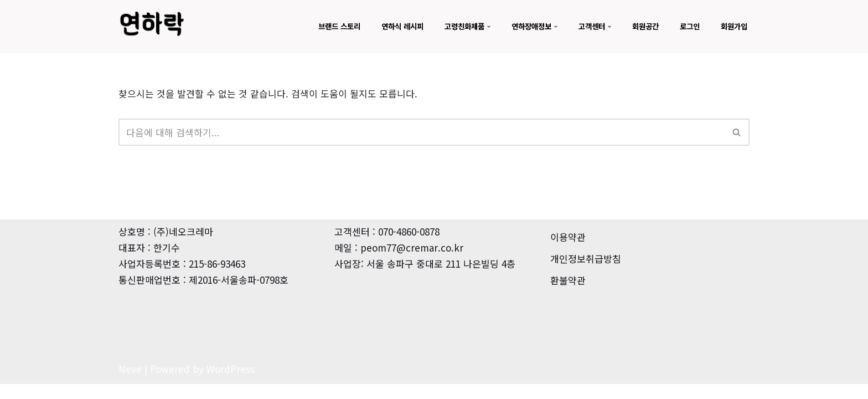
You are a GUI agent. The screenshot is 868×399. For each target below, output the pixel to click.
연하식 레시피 (385, 26)
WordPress (231, 384)
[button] (476, 26)
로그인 (687, 26)
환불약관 (568, 295)
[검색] (422, 132)
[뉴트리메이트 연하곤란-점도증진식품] (152, 24)
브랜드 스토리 (318, 26)
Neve (130, 384)
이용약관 (568, 252)
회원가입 (733, 26)
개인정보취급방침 (586, 273)
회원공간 (640, 26)
